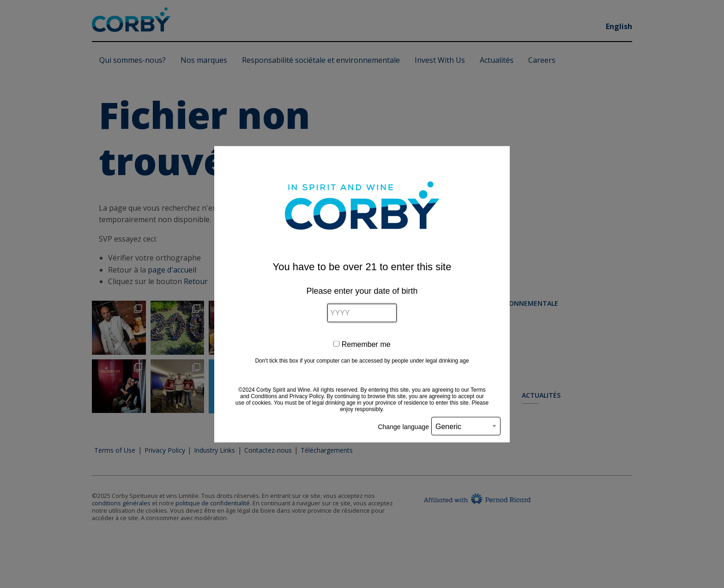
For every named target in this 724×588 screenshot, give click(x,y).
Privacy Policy (307, 396)
